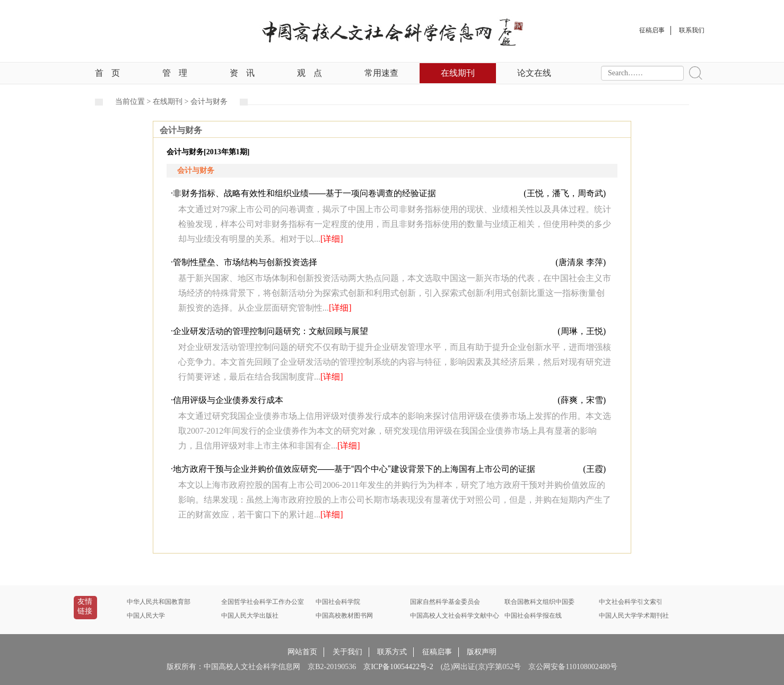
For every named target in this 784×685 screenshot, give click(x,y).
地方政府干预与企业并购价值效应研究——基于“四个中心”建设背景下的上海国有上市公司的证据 (354, 469)
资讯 (242, 73)
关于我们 (347, 652)
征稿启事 (437, 652)
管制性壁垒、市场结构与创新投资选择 (245, 262)
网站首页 (302, 652)
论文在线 (534, 73)
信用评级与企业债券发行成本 (228, 400)
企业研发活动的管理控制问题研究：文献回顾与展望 (271, 331)
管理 (175, 73)
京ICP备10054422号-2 (398, 667)
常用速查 (381, 73)
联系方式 (392, 652)
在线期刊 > (172, 102)
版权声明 (482, 652)
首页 (107, 73)
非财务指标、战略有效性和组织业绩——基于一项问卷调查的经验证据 (304, 193)
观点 (310, 73)
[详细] (332, 239)
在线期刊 (458, 73)
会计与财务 (209, 102)
